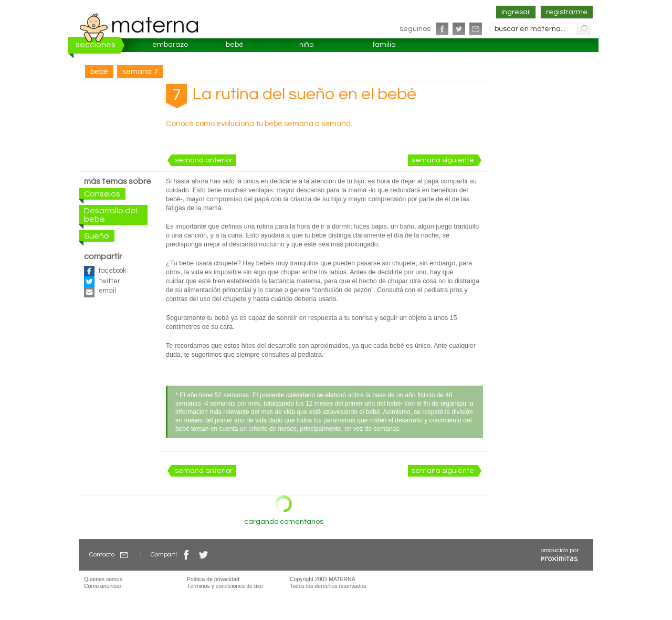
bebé (235, 45)
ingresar (516, 12)
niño (306, 45)
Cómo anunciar (103, 586)
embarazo (170, 45)
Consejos (102, 194)
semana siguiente (443, 160)
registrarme (567, 12)
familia (384, 45)
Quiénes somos (103, 579)
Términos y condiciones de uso (225, 586)
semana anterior (204, 160)
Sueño (97, 236)
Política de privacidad (213, 579)
